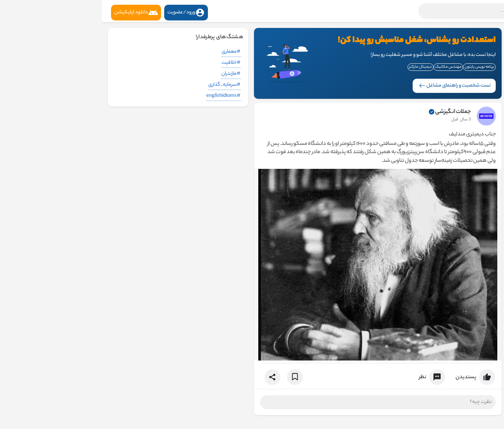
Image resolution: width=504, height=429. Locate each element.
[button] (396, 11)
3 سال (363, 120)
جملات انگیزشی (351, 112)
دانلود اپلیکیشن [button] (34, 13)
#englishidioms (121, 96)
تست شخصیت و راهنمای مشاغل (353, 86)
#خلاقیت (129, 63)
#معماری (129, 52)
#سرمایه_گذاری (122, 85)
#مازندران (129, 74)
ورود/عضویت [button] (84, 13)
